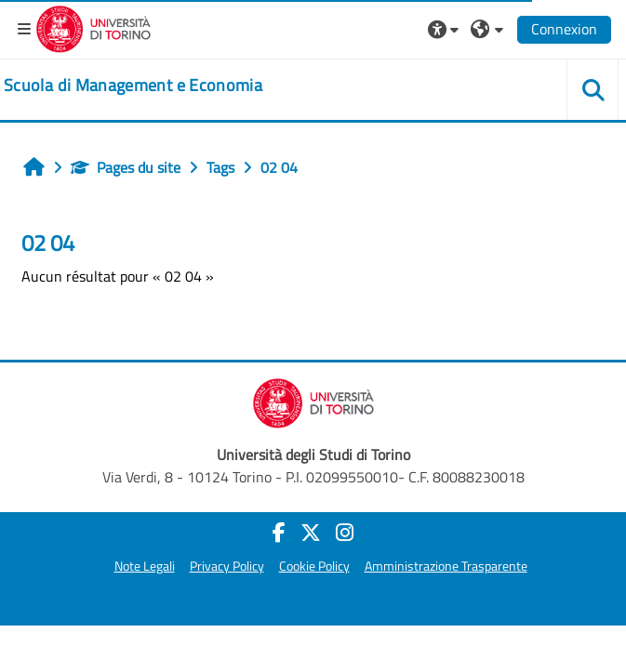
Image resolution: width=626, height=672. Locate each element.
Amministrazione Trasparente (446, 566)
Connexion (564, 29)
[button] (446, 29)
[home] (133, 86)
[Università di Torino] (93, 27)
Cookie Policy (314, 566)
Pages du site (126, 167)
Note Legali (145, 566)
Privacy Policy (227, 566)
